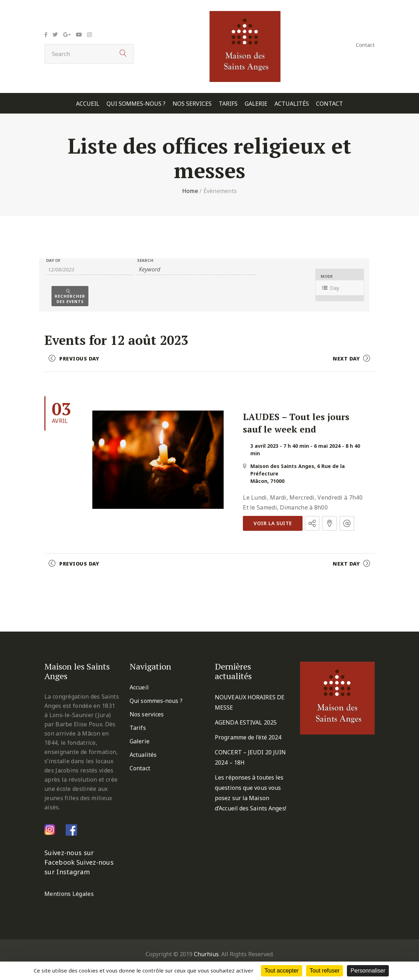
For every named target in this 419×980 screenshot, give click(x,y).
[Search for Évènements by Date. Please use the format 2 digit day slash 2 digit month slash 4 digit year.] (90, 269)
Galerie (256, 104)
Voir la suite (273, 523)
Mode (327, 276)
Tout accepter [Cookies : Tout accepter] (282, 971)
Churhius (206, 954)
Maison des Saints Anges (282, 466)
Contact (365, 45)
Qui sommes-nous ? (136, 104)
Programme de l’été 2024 (248, 737)
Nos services (192, 104)
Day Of (53, 260)
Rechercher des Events (70, 299)
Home (190, 191)
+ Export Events (351, 584)
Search (145, 260)
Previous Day (79, 359)
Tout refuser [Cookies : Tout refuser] (325, 971)
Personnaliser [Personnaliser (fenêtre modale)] (368, 971)
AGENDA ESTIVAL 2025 (246, 722)
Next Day (346, 359)
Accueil (88, 104)
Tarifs (228, 104)
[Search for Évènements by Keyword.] (196, 269)
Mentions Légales (69, 894)
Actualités (292, 104)
